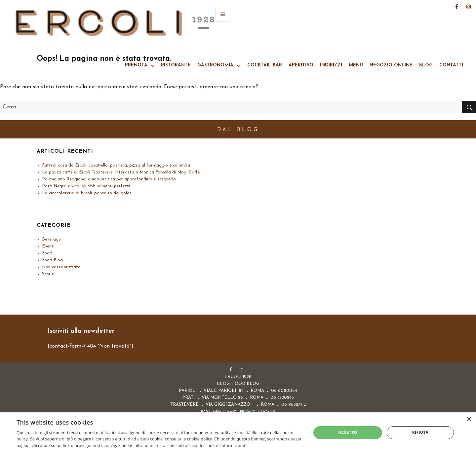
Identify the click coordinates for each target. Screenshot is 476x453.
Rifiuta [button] (420, 432)
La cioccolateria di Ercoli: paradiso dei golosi (87, 193)
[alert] (238, 433)
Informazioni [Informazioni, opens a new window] (233, 446)
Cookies (267, 412)
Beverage (51, 239)
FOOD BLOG (246, 384)
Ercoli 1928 (115, 23)
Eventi (48, 246)
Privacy (248, 412)
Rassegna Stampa (219, 412)
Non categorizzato (61, 267)
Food (47, 253)
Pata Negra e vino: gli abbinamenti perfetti (86, 186)
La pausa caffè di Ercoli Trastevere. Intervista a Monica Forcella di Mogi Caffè (121, 172)
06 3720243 (282, 398)
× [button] (469, 419)
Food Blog (52, 260)
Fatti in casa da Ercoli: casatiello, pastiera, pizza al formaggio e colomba (116, 165)
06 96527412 (294, 405)
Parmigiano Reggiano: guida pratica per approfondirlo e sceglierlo (109, 179)
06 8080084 (284, 391)
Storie (48, 274)
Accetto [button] (348, 432)
